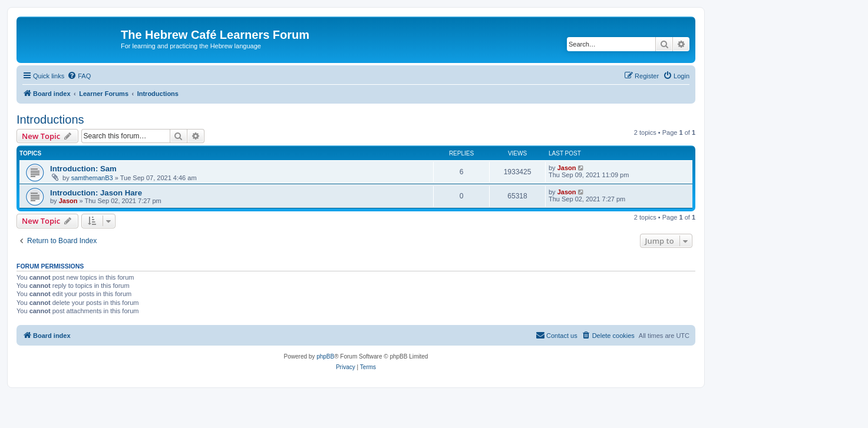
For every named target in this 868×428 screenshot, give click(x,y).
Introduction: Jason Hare (96, 193)
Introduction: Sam (83, 169)
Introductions (50, 120)
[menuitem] (79, 76)
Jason (567, 168)
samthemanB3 (92, 178)
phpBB (325, 356)
